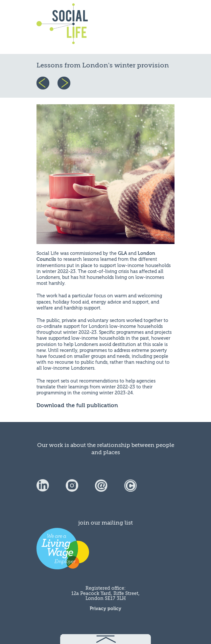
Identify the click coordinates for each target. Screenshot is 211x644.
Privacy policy (105, 609)
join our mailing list (105, 523)
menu (159, 27)
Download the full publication (77, 405)
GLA (122, 253)
